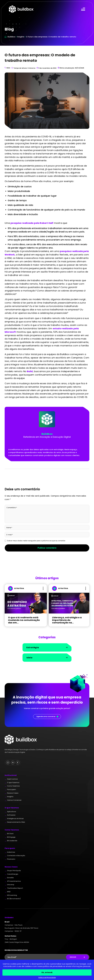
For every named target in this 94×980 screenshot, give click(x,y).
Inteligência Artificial (15, 819)
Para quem (12, 790)
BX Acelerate (12, 841)
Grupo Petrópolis (14, 871)
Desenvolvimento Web (16, 822)
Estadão (10, 878)
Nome (9, 528)
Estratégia (47, 647)
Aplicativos (12, 812)
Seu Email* (12, 957)
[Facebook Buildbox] (18, 763)
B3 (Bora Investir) (14, 899)
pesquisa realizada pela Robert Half (32, 223)
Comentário (12, 508)
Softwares (11, 815)
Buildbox (11, 37)
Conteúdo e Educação (16, 856)
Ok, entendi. (47, 972)
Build (30, 371)
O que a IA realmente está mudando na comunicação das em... (24, 620)
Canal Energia (13, 874)
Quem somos (12, 779)
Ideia (7, 68)
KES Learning (12, 895)
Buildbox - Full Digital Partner (21, 9)
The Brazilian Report (15, 888)
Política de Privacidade (47, 977)
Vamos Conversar (14, 800)
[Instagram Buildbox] (8, 763)
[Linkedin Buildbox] (13, 763)
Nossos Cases (13, 793)
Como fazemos (13, 786)
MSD (9, 892)
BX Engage (11, 837)
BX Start (10, 834)
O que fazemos (13, 783)
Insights (21, 37)
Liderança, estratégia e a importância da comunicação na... (67, 620)
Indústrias (11, 852)
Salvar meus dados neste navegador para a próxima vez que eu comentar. (36, 541)
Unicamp (11, 885)
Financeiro (11, 859)
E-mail (10, 535)
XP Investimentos (14, 881)
